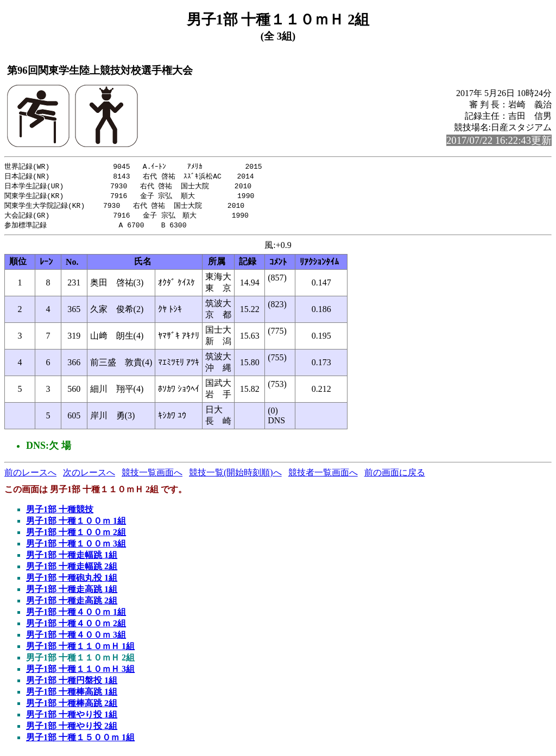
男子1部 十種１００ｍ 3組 (76, 547)
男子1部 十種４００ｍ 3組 (76, 639)
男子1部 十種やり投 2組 (72, 730)
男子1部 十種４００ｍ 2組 (76, 627)
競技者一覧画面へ (323, 476)
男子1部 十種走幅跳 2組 (72, 570)
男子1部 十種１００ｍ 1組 (76, 525)
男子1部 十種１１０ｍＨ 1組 (80, 650)
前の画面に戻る (395, 476)
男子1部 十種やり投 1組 (72, 718)
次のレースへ (89, 476)
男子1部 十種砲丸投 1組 (72, 582)
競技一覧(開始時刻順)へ (235, 476)
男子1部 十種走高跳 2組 (72, 604)
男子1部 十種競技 (60, 513)
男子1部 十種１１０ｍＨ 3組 (80, 673)
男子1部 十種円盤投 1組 (72, 684)
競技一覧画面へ (152, 476)
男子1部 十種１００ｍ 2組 (76, 536)
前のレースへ (30, 476)
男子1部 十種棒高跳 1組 (72, 695)
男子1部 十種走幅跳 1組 (72, 559)
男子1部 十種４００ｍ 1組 (76, 616)
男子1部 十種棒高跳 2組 (72, 707)
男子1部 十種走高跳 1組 (72, 593)
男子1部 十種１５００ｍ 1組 (80, 741)
